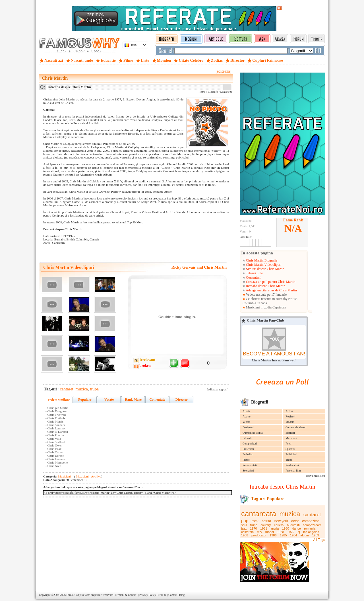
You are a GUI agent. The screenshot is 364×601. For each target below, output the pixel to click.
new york (281, 521)
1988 (280, 532)
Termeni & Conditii (126, 595)
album (305, 535)
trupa (254, 525)
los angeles (311, 532)
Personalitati (250, 465)
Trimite (162, 595)
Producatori (292, 465)
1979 (291, 532)
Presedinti (248, 449)
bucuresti (293, 525)
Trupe (289, 460)
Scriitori (290, 433)
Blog (182, 595)
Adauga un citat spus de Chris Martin (271, 290)
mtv (260, 532)
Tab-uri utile (254, 273)
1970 (253, 528)
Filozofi (247, 438)
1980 (286, 528)
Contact (173, 595)
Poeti (288, 443)
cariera (279, 525)
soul (244, 525)
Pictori (246, 460)
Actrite (247, 416)
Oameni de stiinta (253, 433)
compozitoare (312, 525)
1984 (293, 535)
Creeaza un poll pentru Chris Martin (270, 282)
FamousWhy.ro (75, 595)
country (266, 525)
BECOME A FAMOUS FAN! (274, 354)
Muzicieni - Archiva (88, 476)
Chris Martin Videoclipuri (263, 265)
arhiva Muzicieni (315, 476)
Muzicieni (291, 438)
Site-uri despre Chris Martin (265, 269)
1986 (273, 535)
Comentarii (253, 277)
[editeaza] (223, 71)
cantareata (259, 514)
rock (255, 521)
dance (297, 528)
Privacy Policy (148, 595)
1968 (245, 535)
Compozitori (250, 443)
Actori (289, 411)
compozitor (311, 521)
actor (295, 521)
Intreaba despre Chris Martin (265, 286)
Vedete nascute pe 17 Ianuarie (266, 295)
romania (310, 528)
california (247, 532)
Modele (290, 422)
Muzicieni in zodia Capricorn (266, 307)
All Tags (319, 540)
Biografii (213, 92)
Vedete (246, 422)
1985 (283, 535)
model (270, 532)
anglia (275, 528)
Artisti (246, 411)
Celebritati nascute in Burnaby (267, 299)
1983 (316, 535)
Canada (262, 303)
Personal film (293, 471)
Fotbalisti (248, 454)
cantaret (312, 515)
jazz (244, 528)
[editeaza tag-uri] (218, 389)
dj (299, 532)
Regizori (290, 416)
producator (259, 535)
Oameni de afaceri (296, 427)
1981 (264, 528)
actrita (267, 521)
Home (202, 92)
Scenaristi (248, 471)
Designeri (248, 427)
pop (245, 521)
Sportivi (290, 449)
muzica (290, 514)
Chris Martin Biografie (261, 260)
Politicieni (291, 454)
